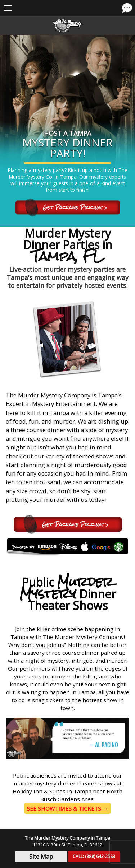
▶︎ (97, 347)
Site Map (41, 857)
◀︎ (44, 347)
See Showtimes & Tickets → (67, 808)
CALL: (94, 856)
